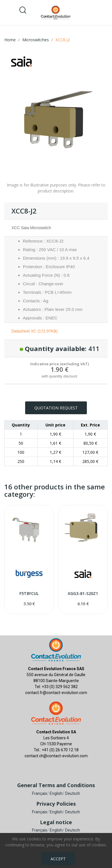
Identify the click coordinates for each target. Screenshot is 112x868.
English (56, 793)
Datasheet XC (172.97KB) (35, 331)
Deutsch (73, 793)
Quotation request (56, 408)
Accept (58, 859)
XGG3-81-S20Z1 (83, 593)
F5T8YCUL (29, 593)
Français (40, 793)
